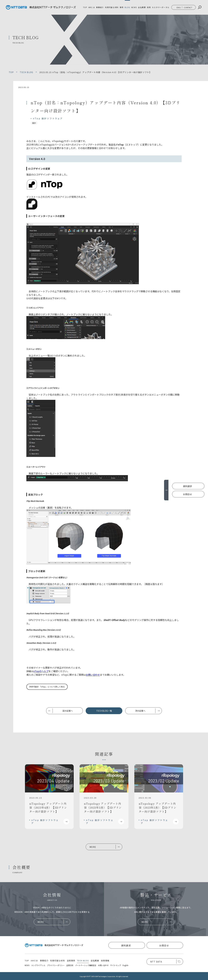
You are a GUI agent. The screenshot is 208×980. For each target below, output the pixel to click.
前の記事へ (68, 711)
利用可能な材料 (112, 7)
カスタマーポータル (161, 7)
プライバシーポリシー (56, 965)
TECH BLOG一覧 (104, 711)
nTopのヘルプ (41, 671)
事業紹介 (44, 961)
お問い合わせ (93, 675)
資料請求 (187, 486)
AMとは (92, 7)
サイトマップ (116, 965)
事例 (122, 7)
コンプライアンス (38, 965)
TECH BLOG (83, 961)
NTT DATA (156, 962)
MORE (93, 847)
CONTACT (188, 7)
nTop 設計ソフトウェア (48, 118)
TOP (85, 7)
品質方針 (70, 965)
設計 (34, 123)
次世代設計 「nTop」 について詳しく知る (47, 687)
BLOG (127, 7)
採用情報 (105, 961)
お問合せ (187, 494)
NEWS (134, 7)
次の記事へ (140, 711)
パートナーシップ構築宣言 (86, 965)
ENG (179, 7)
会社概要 (142, 7)
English (125, 965)
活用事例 (71, 961)
